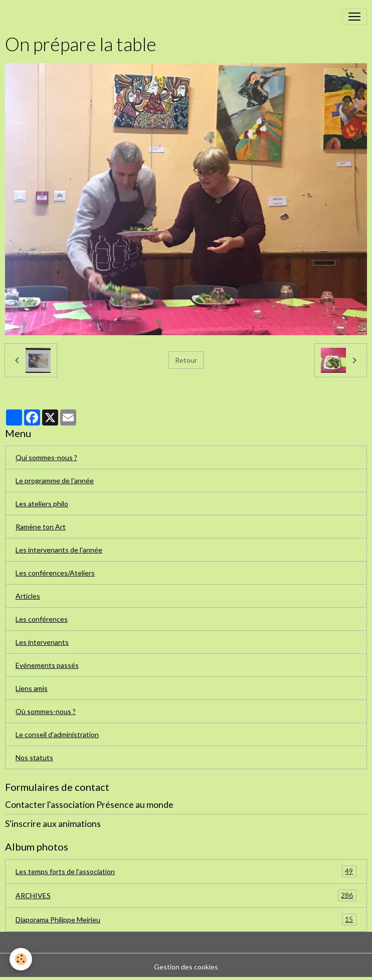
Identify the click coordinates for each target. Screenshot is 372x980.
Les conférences (42, 619)
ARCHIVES (186, 895)
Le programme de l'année (55, 480)
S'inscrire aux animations (53, 824)
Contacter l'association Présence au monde (89, 805)
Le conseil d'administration (57, 734)
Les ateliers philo (42, 504)
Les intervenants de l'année (59, 550)
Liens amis (32, 688)
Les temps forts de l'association (186, 871)
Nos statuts (34, 757)
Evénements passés (47, 665)
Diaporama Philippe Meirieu (186, 920)
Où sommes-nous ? (46, 711)
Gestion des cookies (186, 967)
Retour (186, 360)
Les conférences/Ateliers (55, 573)
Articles (28, 596)
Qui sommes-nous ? (46, 457)
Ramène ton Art (41, 527)
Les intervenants (42, 642)
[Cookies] (21, 959)
